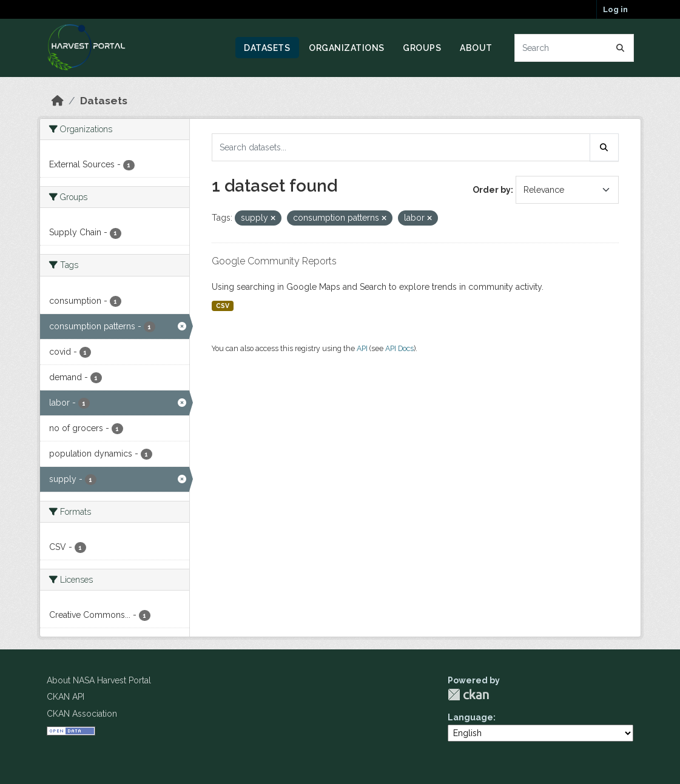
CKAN (468, 695)
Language (470, 717)
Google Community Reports (274, 261)
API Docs (399, 348)
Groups (422, 48)
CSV (223, 306)
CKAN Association (82, 714)
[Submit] (621, 48)
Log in (615, 9)
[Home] (58, 101)
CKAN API (66, 697)
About (476, 48)
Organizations (347, 48)
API (362, 348)
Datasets (267, 48)
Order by (492, 190)
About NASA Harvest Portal (99, 680)
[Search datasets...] (574, 48)
